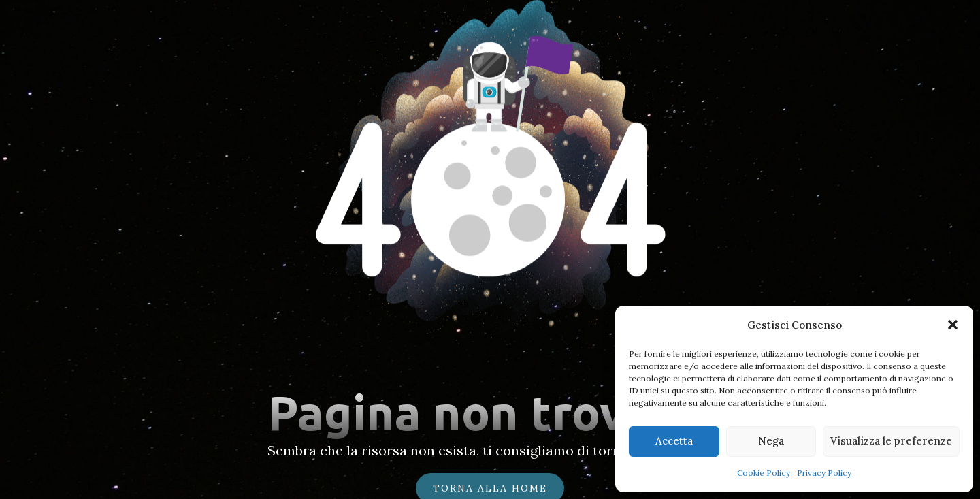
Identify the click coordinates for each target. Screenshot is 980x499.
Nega (771, 441)
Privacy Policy (824, 473)
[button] (953, 325)
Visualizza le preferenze (891, 441)
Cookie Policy (764, 473)
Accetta (674, 441)
